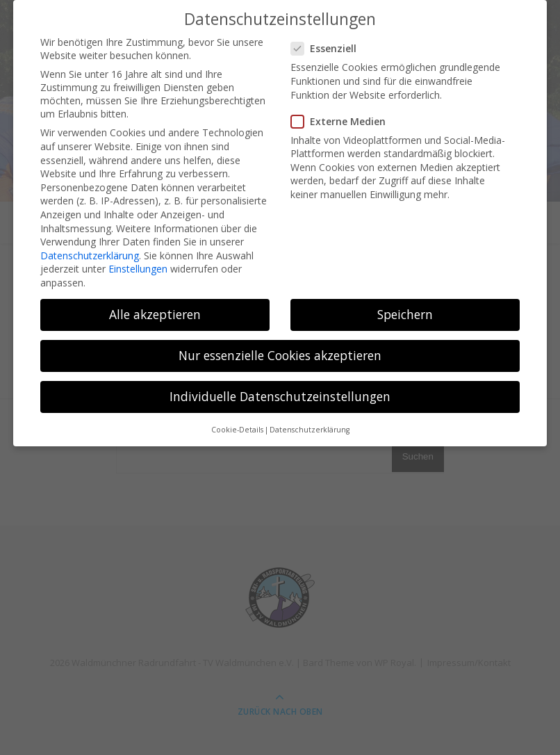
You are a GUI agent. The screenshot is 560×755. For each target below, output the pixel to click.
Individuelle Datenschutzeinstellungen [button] (280, 392)
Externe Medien (343, 116)
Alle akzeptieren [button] (155, 309)
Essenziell (328, 44)
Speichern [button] (405, 309)
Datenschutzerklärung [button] (310, 425)
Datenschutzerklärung (90, 251)
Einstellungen (138, 265)
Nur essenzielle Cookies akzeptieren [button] (280, 350)
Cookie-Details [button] (237, 425)
